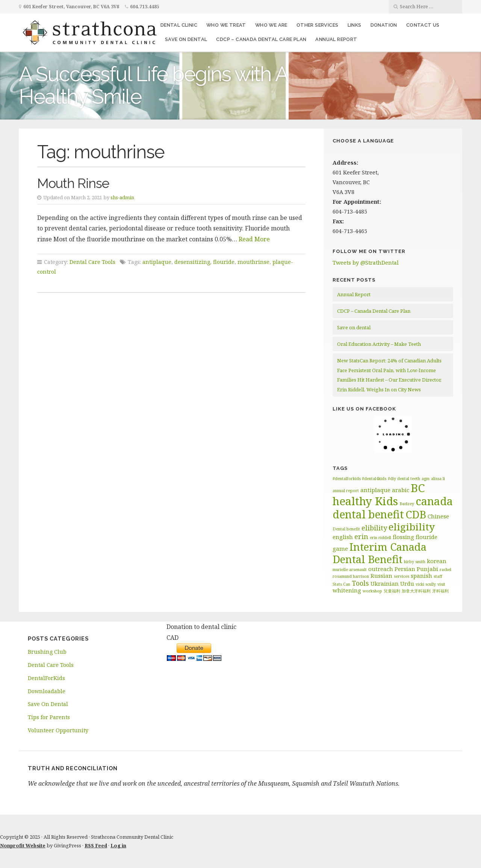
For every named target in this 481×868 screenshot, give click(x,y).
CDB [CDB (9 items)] (416, 514)
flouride (224, 262)
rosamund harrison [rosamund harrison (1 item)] (351, 576)
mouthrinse (253, 262)
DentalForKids (46, 678)
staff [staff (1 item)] (438, 576)
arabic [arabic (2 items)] (401, 490)
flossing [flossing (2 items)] (403, 537)
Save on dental (186, 39)
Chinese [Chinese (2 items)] (438, 516)
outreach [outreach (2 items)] (381, 569)
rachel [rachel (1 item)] (445, 570)
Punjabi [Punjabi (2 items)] (427, 569)
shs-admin (122, 197)
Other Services (318, 25)
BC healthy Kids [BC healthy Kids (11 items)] (379, 495)
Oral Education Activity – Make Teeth (379, 344)
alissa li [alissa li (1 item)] (438, 479)
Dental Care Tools (92, 262)
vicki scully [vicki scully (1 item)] (426, 584)
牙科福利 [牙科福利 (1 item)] (440, 591)
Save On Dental (48, 704)
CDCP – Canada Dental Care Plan (261, 39)
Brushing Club (47, 652)
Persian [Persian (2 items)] (405, 569)
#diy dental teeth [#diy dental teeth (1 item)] (404, 479)
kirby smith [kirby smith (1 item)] (415, 562)
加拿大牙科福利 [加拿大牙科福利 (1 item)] (416, 591)
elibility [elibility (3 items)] (374, 528)
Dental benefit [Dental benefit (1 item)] (346, 529)
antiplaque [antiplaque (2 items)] (375, 490)
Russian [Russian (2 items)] (381, 576)
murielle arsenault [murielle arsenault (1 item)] (350, 570)
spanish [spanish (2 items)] (421, 576)
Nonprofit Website (23, 845)
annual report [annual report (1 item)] (346, 491)
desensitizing (192, 262)
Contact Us (423, 25)
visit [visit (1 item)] (441, 584)
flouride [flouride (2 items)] (427, 537)
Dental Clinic (179, 25)
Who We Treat (226, 25)
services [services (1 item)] (402, 576)
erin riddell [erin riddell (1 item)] (380, 538)
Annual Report (336, 39)
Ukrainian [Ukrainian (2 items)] (385, 583)
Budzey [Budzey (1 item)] (407, 504)
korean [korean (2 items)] (437, 561)
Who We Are (271, 25)
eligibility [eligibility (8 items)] (412, 527)
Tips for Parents (49, 717)
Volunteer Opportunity (58, 730)
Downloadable (47, 691)
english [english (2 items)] (343, 537)
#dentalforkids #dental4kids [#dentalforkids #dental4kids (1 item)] (359, 479)
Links (355, 25)
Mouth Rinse (73, 183)
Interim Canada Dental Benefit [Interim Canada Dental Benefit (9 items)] (380, 553)
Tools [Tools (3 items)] (360, 583)
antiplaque (157, 262)
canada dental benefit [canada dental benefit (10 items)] (393, 508)
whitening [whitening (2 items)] (347, 590)
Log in (118, 845)
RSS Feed (96, 845)
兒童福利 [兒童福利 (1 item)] (392, 591)
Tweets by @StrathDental (366, 263)
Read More (254, 239)
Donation (384, 25)
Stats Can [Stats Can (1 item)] (341, 584)
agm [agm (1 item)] (426, 479)
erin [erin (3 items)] (361, 536)
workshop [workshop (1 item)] (372, 591)
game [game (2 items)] (340, 548)
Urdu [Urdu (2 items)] (407, 583)
